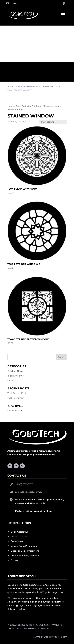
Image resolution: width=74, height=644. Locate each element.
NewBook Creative (38, 628)
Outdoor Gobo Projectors (25, 551)
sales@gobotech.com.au (14, 3)
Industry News (16, 376)
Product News (15, 371)
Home (10, 86)
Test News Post (16, 398)
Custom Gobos (19, 536)
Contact (15, 560)
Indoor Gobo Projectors (24, 546)
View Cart (64, 3)
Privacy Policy (58, 637)
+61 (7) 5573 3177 (24, 484)
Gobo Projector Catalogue (29, 106)
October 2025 (15, 411)
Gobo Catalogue (51, 86)
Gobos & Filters (23, 86)
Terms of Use (41, 637)
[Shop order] (53, 122)
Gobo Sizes (17, 541)
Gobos (37, 86)
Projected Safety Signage (25, 555)
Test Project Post (17, 393)
